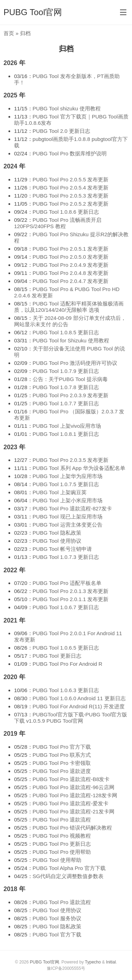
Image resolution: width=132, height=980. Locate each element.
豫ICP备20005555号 (66, 968)
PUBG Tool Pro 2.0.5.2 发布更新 (71, 204)
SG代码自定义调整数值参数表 (68, 876)
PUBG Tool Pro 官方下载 (62, 747)
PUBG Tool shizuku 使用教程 (67, 108)
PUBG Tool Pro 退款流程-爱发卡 (71, 803)
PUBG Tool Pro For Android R (68, 664)
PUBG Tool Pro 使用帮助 (62, 852)
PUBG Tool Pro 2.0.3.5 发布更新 (71, 460)
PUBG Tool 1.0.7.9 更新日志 (66, 371)
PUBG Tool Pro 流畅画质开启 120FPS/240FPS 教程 (58, 223)
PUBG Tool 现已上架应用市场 (68, 517)
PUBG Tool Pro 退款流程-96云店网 (74, 787)
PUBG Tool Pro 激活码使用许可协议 (75, 363)
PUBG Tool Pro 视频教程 (62, 836)
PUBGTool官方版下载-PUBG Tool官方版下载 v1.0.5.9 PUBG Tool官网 (71, 718)
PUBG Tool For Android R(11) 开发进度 (79, 706)
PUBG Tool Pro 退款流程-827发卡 (73, 508)
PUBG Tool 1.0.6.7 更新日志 (66, 607)
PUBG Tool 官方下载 (57, 934)
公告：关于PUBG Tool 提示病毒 (70, 379)
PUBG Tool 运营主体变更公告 (68, 525)
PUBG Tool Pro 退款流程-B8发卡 (71, 779)
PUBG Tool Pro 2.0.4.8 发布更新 (71, 273)
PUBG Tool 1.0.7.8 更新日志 (66, 387)
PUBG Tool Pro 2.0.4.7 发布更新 (71, 281)
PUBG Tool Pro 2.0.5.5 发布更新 (71, 179)
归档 (66, 49)
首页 (9, 33)
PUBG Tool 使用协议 (57, 541)
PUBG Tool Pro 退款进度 (62, 771)
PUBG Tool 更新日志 (57, 656)
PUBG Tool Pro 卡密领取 (62, 763)
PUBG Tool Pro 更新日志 (62, 844)
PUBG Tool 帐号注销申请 (62, 549)
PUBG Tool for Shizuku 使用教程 (71, 340)
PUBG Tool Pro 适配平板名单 (67, 583)
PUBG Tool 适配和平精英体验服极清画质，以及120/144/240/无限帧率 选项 (69, 307)
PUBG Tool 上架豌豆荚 (60, 492)
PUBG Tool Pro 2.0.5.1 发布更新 (71, 249)
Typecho (93, 962)
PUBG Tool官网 (33, 12)
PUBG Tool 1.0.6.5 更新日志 (66, 648)
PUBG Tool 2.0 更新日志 (61, 131)
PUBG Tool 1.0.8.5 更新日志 (66, 332)
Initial (111, 962)
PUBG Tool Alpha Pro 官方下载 (69, 868)
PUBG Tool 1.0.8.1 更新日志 (66, 434)
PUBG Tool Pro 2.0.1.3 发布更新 (71, 591)
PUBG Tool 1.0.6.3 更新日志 (66, 690)
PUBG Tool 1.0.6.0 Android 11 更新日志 (79, 698)
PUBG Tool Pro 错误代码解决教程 (73, 828)
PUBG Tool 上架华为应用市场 (68, 476)
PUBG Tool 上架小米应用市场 (68, 500)
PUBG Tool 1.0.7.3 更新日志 (66, 557)
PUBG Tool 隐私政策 (57, 533)
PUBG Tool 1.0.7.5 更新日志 (66, 484)
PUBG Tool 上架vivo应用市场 (67, 426)
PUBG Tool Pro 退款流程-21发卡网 (74, 811)
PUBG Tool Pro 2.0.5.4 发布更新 (71, 188)
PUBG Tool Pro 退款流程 (62, 820)
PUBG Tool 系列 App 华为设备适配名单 (79, 468)
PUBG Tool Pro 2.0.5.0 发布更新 (71, 257)
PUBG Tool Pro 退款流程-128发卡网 (75, 795)
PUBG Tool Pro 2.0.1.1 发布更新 (71, 599)
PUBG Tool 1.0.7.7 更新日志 (66, 403)
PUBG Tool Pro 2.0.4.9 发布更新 (71, 265)
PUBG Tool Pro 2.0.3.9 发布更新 (71, 395)
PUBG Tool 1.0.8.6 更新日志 (66, 212)
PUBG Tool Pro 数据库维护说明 (70, 153)
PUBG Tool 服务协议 (57, 918)
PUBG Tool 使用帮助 (57, 860)
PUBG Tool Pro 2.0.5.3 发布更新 (71, 196)
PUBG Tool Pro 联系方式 (62, 755)
